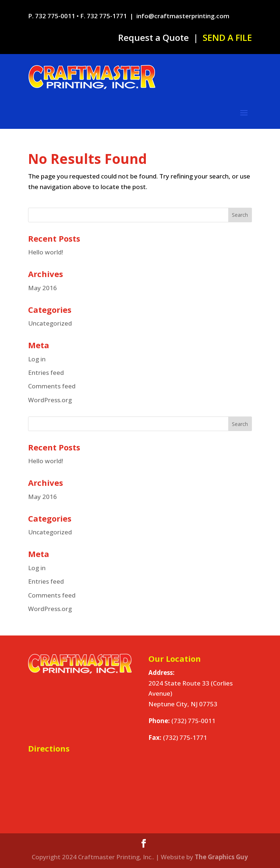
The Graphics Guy (221, 857)
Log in (37, 359)
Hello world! (46, 252)
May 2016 (42, 288)
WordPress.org (50, 400)
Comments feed (52, 386)
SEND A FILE (227, 37)
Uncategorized (50, 323)
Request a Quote (153, 37)
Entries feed (46, 372)
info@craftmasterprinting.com (183, 16)
